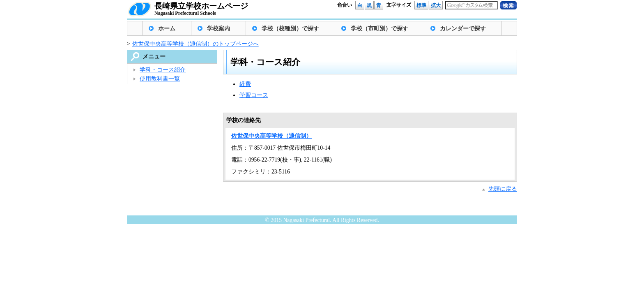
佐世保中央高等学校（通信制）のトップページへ (195, 44)
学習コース (254, 95)
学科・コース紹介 (163, 70)
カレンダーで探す (463, 29)
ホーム (167, 29)
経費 (245, 84)
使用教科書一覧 (160, 79)
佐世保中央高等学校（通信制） (271, 136)
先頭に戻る (503, 189)
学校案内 (218, 29)
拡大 (436, 5)
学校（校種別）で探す (290, 29)
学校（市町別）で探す (379, 29)
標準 (421, 5)
